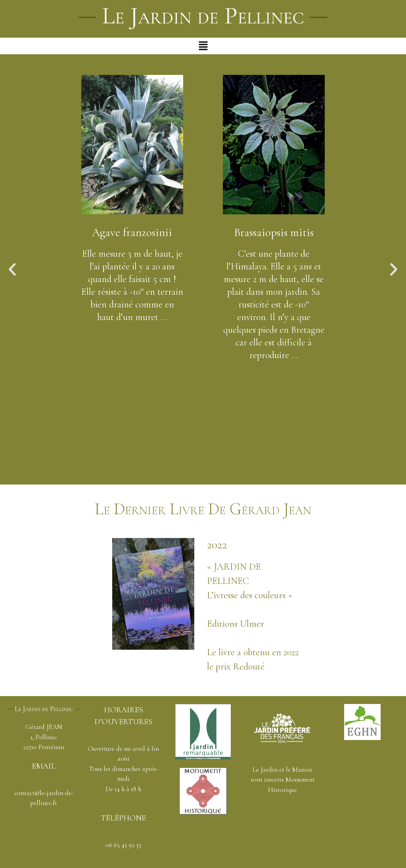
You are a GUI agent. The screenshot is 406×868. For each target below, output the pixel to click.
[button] (203, 46)
